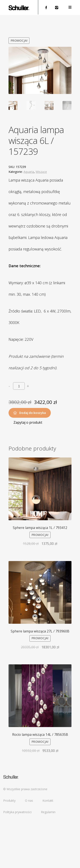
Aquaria (29, 219)
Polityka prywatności (17, 859)
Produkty (9, 847)
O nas (29, 847)
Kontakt (48, 847)
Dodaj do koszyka (33, 460)
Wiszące (41, 219)
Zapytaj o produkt (28, 469)
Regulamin (48, 859)
